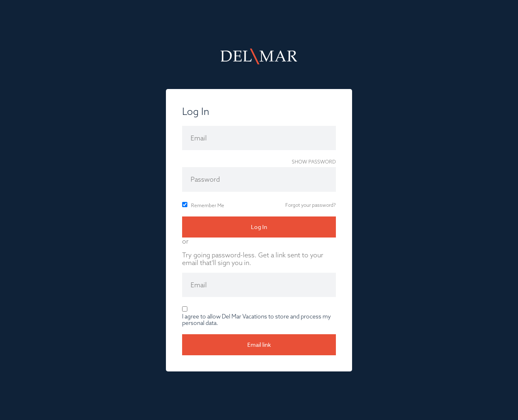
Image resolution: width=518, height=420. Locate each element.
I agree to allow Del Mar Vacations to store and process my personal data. (257, 320)
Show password (314, 162)
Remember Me (208, 205)
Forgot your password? (311, 205)
